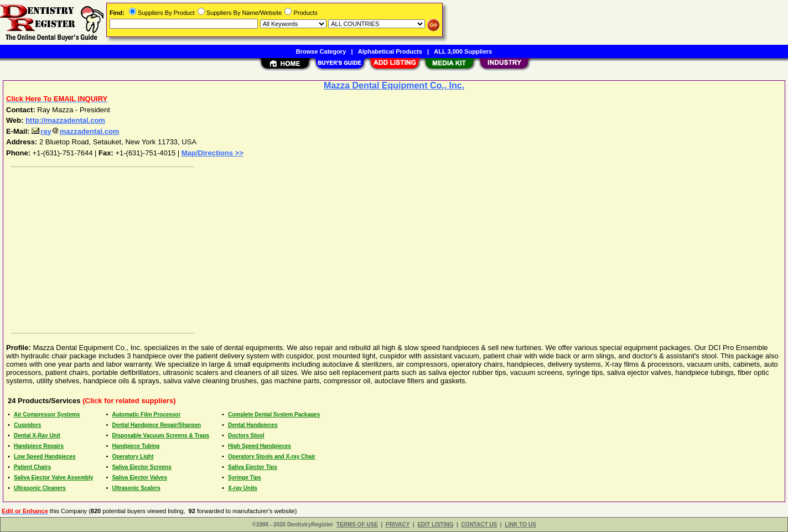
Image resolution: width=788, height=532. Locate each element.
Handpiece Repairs (39, 446)
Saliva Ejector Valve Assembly (54, 478)
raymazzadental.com (75, 131)
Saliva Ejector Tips (253, 467)
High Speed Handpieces (260, 446)
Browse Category (321, 51)
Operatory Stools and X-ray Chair (272, 457)
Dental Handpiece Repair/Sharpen (156, 425)
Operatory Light (133, 457)
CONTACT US (479, 525)
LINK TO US (520, 525)
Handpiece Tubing (136, 446)
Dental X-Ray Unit (37, 435)
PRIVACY (398, 525)
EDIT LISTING (435, 525)
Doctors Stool (246, 435)
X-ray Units (243, 488)
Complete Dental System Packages (274, 414)
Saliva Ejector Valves (139, 478)
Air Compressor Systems (47, 414)
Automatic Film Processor (146, 414)
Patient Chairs (32, 467)
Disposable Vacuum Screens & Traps (160, 435)
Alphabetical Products (390, 51)
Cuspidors (27, 425)
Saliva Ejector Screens (141, 467)
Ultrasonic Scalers (136, 488)
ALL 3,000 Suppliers (463, 51)
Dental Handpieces (253, 425)
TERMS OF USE (357, 525)
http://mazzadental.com (65, 120)
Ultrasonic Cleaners (40, 488)
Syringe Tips (245, 478)
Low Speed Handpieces (45, 457)
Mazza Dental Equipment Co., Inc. (394, 85)
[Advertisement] (339, 247)
